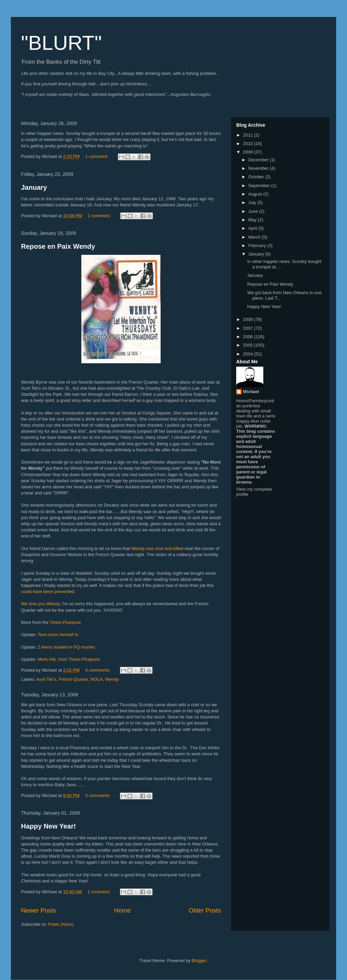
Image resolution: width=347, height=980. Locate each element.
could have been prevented (48, 591)
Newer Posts (38, 911)
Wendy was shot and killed (158, 548)
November (259, 168)
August (256, 194)
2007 (249, 328)
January (34, 187)
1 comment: (97, 156)
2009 (249, 152)
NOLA (97, 679)
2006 (249, 337)
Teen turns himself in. (58, 635)
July (253, 202)
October (257, 177)
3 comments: (98, 795)
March (255, 237)
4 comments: (98, 670)
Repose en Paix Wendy (58, 246)
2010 (249, 144)
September (260, 186)
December (259, 160)
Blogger (199, 961)
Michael (251, 392)
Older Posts (205, 911)
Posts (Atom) (61, 924)
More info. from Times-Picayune (69, 659)
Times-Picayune (65, 622)
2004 (249, 354)
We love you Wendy (40, 604)
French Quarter (73, 679)
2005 (249, 345)
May (253, 220)
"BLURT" (61, 43)
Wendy (112, 679)
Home (123, 911)
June (254, 211)
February (258, 246)
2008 (249, 319)
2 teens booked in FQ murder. (67, 647)
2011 (249, 135)
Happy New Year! (48, 826)
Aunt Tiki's (46, 679)
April (253, 228)
